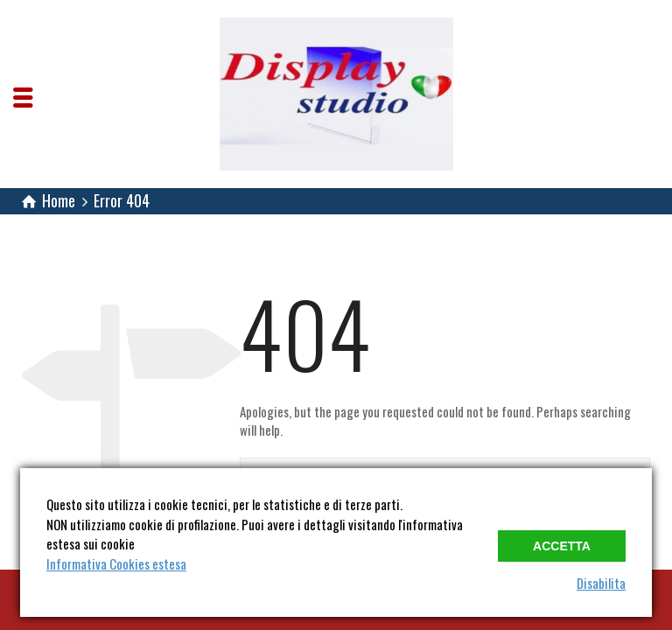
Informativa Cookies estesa (116, 563)
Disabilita (601, 583)
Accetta (562, 546)
